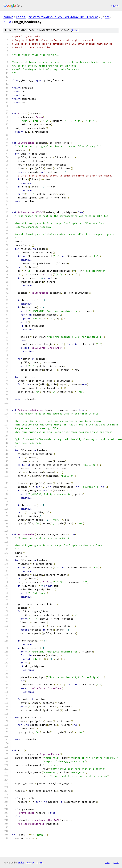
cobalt (8, 17)
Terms (40, 863)
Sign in (115, 5)
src (107, 17)
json (116, 862)
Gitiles (21, 863)
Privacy (30, 863)
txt (107, 862)
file (75, 30)
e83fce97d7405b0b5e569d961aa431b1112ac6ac (63, 17)
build (7, 22)
